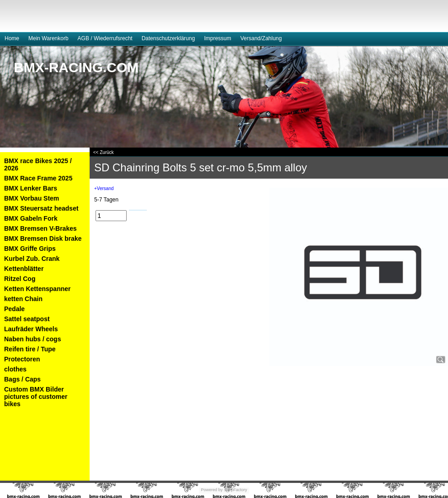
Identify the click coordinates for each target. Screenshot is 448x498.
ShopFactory (235, 490)
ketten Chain (23, 299)
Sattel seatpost (27, 319)
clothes (15, 369)
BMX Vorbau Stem (32, 198)
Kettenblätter (24, 269)
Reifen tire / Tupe (30, 349)
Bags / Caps (22, 379)
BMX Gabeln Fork (31, 218)
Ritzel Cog (20, 279)
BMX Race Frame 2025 (38, 178)
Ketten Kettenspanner (37, 289)
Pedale (14, 309)
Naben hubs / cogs (32, 339)
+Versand (104, 188)
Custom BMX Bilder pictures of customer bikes (36, 397)
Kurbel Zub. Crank (32, 259)
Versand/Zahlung (261, 38)
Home (12, 38)
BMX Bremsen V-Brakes (40, 228)
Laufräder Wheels (31, 329)
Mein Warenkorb (48, 38)
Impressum (217, 38)
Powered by (212, 490)
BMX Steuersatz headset (41, 208)
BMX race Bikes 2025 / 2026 (38, 164)
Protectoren (22, 359)
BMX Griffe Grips (30, 249)
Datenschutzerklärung (168, 38)
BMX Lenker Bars (31, 188)
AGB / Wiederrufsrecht (105, 38)
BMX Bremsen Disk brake (43, 238)
